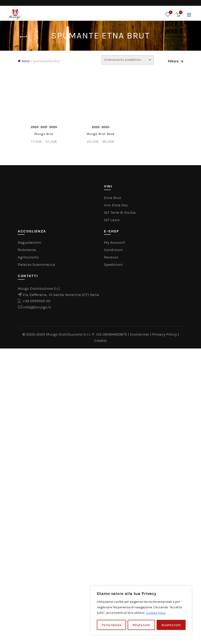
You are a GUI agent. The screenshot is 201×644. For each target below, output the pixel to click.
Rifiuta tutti (141, 625)
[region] (141, 611)
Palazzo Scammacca (36, 560)
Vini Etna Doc (116, 501)
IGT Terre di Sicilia (120, 508)
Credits (100, 636)
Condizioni (113, 545)
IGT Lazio (112, 515)
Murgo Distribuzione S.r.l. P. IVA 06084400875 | (88, 630)
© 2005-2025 (34, 630)
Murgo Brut (43, 430)
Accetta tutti (171, 625)
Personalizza (111, 625)
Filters (173, 61)
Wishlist (170, 13)
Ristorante (27, 545)
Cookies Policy (157, 613)
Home (26, 61)
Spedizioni (113, 560)
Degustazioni (30, 538)
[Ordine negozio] (128, 60)
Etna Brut (112, 493)
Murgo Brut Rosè (100, 430)
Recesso (111, 553)
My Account (115, 538)
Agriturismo (28, 553)
